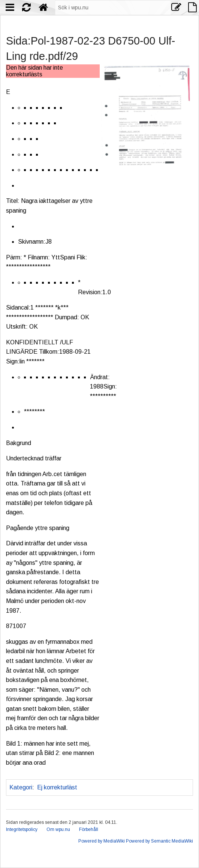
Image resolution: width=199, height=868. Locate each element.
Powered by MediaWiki (102, 841)
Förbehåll (89, 829)
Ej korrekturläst (57, 787)
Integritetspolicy (22, 829)
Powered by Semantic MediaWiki (159, 841)
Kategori (21, 787)
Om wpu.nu (58, 829)
